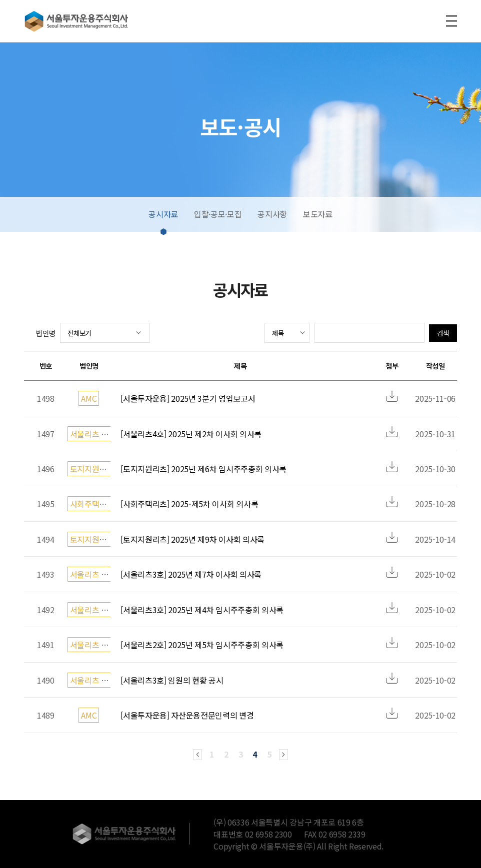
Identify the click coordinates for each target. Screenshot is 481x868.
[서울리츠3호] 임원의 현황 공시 (172, 680)
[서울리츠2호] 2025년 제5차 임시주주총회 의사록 (202, 645)
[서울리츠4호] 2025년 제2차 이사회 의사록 (191, 434)
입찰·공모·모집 (218, 214)
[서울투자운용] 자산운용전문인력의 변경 (187, 715)
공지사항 (272, 214)
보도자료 (318, 214)
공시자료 (163, 214)
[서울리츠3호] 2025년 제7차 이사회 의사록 (191, 574)
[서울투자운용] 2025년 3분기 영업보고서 (188, 398)
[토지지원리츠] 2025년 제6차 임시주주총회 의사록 (203, 469)
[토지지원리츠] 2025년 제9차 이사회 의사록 (192, 539)
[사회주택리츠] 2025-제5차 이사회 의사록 (189, 504)
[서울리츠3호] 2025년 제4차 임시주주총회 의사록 (202, 610)
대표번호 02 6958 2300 (253, 834)
